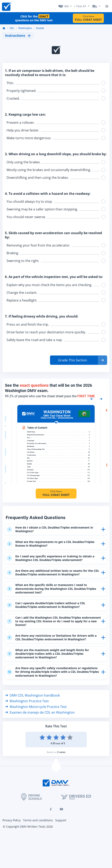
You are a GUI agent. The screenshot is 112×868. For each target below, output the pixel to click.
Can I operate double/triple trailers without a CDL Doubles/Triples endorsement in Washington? (50, 607)
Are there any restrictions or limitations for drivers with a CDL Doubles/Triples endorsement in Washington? (51, 642)
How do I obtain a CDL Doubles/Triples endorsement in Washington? (53, 529)
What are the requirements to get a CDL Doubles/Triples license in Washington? (42, 544)
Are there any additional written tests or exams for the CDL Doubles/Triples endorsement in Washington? (54, 573)
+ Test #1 (80, 6)
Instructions (18, 36)
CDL (12, 28)
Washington (25, 28)
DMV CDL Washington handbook (32, 703)
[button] (79, 360)
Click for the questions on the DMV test (34, 18)
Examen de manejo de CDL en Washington (40, 720)
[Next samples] (101, 398)
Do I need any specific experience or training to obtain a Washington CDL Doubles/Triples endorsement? (53, 559)
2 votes (61, 760)
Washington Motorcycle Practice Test (36, 715)
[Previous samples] (92, 398)
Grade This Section (73, 360)
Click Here (88, 18)
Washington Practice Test (27, 709)
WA (67, 6)
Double (40, 28)
